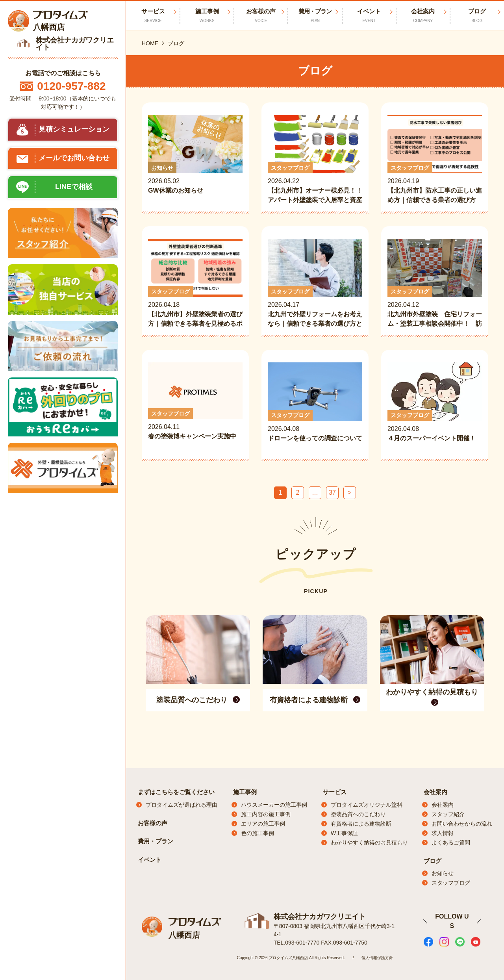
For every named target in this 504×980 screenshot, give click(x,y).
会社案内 (423, 16)
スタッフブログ (451, 883)
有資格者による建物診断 (361, 824)
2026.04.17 (315, 284)
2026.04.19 (435, 160)
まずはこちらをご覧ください (176, 792)
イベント (369, 16)
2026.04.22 (315, 160)
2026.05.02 (195, 160)
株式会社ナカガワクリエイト (320, 916)
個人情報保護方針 (377, 957)
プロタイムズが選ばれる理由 (182, 805)
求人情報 (443, 833)
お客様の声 (261, 16)
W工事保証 (344, 833)
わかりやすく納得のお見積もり (369, 843)
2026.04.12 (435, 284)
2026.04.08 (315, 407)
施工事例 (207, 16)
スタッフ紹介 (448, 814)
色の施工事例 (258, 833)
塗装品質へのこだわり (358, 814)
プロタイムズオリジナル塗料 (367, 805)
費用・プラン (315, 16)
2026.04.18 (195, 284)
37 (332, 493)
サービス (335, 792)
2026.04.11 (195, 406)
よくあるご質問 (451, 843)
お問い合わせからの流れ (462, 824)
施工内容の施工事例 (266, 814)
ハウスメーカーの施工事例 (274, 805)
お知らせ (443, 873)
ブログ (477, 16)
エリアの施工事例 (263, 824)
